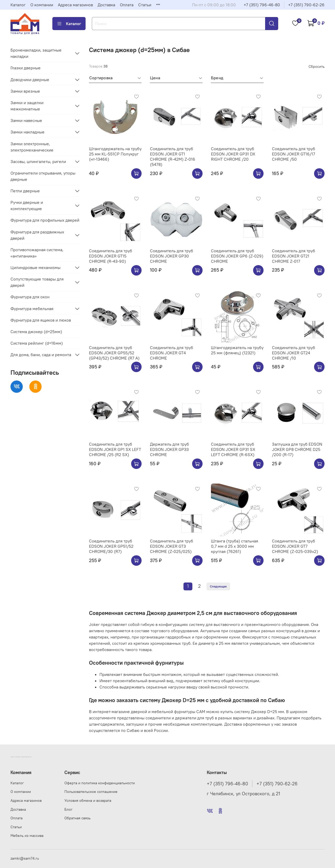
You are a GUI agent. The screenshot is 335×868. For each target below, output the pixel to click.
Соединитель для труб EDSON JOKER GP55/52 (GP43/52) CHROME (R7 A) (114, 353)
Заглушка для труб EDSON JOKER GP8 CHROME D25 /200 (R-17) (297, 449)
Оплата (127, 5)
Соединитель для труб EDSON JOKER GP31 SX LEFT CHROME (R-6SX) (233, 449)
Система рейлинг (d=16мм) (37, 343)
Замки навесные (26, 120)
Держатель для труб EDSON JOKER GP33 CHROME (169, 449)
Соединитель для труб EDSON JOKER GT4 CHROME (172, 353)
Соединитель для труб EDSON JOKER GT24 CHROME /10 (294, 353)
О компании (42, 5)
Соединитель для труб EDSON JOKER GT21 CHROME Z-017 (294, 256)
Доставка (106, 5)
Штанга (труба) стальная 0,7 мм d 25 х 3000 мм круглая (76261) (234, 546)
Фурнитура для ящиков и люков (41, 320)
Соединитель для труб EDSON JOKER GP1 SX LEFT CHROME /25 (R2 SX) (115, 449)
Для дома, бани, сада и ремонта (41, 355)
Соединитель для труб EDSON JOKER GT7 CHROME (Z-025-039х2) (295, 546)
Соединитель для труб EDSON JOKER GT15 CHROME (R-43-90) (111, 256)
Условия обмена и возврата (88, 800)
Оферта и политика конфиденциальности (100, 783)
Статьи (145, 5)
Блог (68, 809)
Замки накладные (27, 132)
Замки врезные (25, 91)
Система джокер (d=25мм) (36, 332)
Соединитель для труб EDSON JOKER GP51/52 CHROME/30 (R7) (111, 546)
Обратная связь (77, 818)
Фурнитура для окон (30, 297)
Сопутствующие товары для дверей (37, 282)
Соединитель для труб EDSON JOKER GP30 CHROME (172, 256)
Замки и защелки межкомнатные (27, 106)
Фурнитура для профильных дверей (45, 220)
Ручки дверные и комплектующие (27, 205)
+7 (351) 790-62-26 (306, 5)
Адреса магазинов (75, 5)
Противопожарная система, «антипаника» (37, 253)
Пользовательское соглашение (91, 792)
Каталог (18, 5)
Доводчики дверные (30, 80)
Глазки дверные (26, 68)
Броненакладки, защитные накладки (36, 53)
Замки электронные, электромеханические (32, 147)
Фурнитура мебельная (32, 309)
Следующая (218, 586)
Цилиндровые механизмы (35, 267)
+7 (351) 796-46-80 (262, 5)
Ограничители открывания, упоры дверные (43, 176)
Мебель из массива (27, 836)
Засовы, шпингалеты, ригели (38, 161)
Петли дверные (25, 191)
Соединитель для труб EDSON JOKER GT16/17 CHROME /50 (294, 154)
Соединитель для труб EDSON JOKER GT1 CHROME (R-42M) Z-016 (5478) (173, 156)
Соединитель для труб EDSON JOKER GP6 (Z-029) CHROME (237, 256)
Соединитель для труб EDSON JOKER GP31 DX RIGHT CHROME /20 (233, 154)
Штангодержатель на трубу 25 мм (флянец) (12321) (237, 350)
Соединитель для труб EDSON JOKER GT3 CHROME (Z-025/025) (172, 546)
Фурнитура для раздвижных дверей (37, 235)
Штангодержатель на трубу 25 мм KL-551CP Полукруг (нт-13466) (115, 154)
